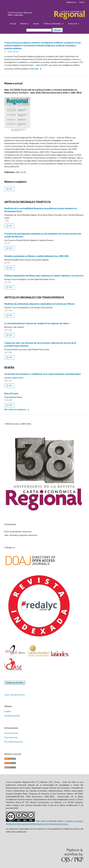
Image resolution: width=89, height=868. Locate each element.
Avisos (36, 24)
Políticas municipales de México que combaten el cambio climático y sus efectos (44, 276)
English (8, 711)
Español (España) (12, 716)
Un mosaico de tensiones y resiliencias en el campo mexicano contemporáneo (43, 374)
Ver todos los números (15, 409)
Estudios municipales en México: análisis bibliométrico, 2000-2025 (37, 256)
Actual (13, 24)
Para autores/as (11, 737)
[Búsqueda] (39, 30)
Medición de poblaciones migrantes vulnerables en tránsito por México (40, 304)
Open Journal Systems (15, 695)
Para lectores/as (11, 733)
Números (24, 24)
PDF (10, 189)
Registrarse (71, 2)
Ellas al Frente (11, 394)
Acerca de (73, 24)
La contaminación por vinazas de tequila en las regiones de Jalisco (37, 323)
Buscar (57, 30)
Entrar (82, 2)
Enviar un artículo (15, 682)
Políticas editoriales (53, 24)
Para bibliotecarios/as (14, 742)
